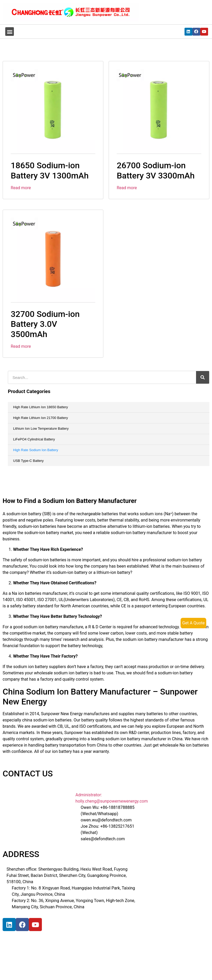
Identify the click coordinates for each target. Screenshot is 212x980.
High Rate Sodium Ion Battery (36, 450)
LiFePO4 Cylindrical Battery (34, 439)
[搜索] (203, 377)
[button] (10, 32)
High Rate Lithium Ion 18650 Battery (41, 407)
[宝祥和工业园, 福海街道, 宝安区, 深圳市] (42, 956)
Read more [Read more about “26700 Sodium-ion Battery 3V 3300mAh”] (127, 188)
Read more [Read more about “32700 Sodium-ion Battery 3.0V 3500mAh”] (21, 346)
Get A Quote (193, 623)
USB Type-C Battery (28, 461)
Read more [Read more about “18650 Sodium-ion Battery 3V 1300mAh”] (21, 188)
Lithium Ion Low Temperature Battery (41, 429)
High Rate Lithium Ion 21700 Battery (41, 418)
